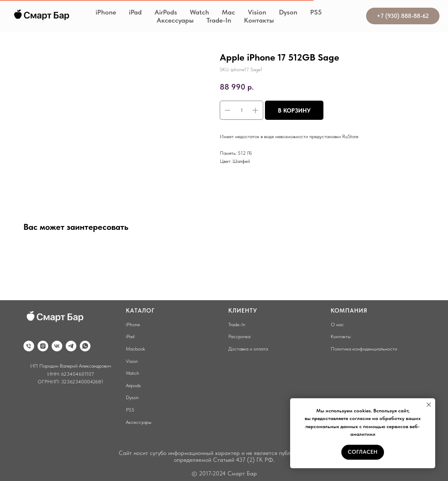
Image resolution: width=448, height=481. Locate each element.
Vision (257, 12)
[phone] (29, 346)
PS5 (316, 12)
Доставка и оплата (248, 349)
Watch (199, 12)
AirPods (166, 12)
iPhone (106, 12)
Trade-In (219, 20)
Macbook (135, 349)
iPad (135, 12)
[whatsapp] (85, 346)
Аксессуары (175, 20)
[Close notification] (429, 405)
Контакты (259, 20)
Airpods (133, 385)
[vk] (57, 346)
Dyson (288, 12)
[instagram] (43, 346)
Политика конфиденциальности (364, 349)
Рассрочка (239, 336)
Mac (228, 12)
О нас (337, 325)
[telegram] (71, 346)
